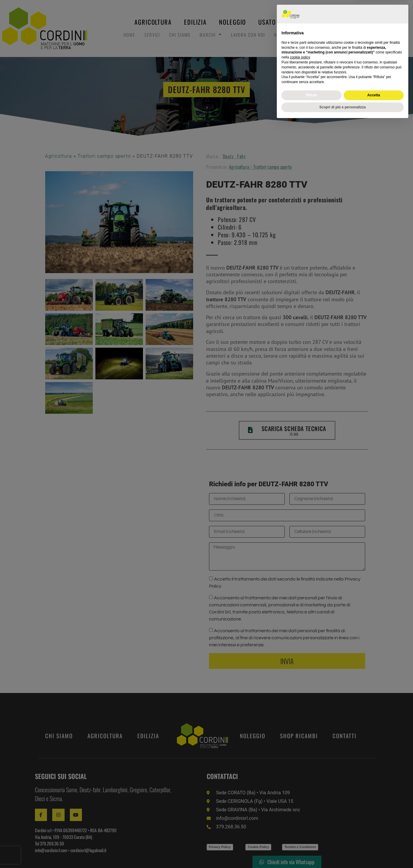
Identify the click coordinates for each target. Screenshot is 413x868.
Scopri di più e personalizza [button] (343, 852)
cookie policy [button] (300, 803)
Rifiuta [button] (311, 840)
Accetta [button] (374, 840)
